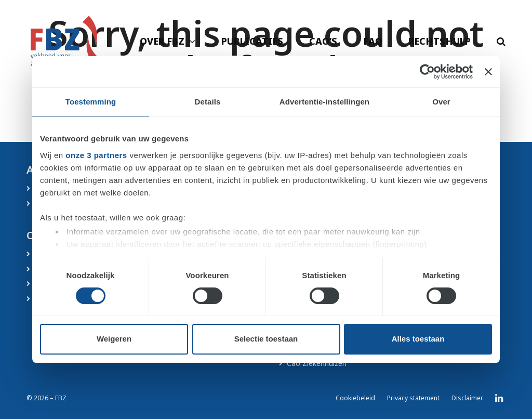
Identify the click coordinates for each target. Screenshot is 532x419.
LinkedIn (499, 398)
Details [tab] (208, 102)
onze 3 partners (96, 155)
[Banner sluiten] (488, 72)
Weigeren (114, 339)
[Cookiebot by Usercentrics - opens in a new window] (427, 72)
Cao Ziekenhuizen (317, 363)
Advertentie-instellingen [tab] (324, 102)
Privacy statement (413, 398)
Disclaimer (467, 398)
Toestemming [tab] (91, 102)
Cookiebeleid (355, 398)
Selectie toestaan (266, 339)
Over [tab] (441, 102)
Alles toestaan (418, 339)
